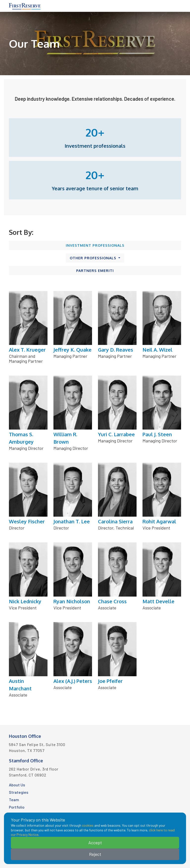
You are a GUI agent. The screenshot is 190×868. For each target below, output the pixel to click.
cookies (88, 825)
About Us (17, 785)
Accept (95, 843)
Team (14, 800)
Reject (95, 854)
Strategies (19, 792)
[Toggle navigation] (178, 6)
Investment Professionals (95, 245)
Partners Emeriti (95, 271)
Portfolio (17, 807)
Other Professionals (94, 258)
